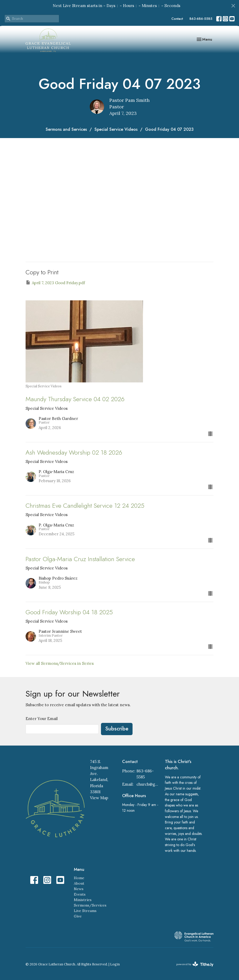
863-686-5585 (201, 19)
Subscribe (117, 729)
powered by (195, 964)
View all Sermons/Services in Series (60, 663)
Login (115, 964)
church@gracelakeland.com (148, 784)
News (79, 889)
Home (79, 878)
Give (78, 916)
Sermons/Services (90, 905)
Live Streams (85, 911)
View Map (99, 798)
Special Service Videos (116, 129)
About (79, 883)
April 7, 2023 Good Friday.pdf (55, 283)
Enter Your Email (42, 719)
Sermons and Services (66, 129)
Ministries (83, 900)
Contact (177, 19)
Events (80, 894)
